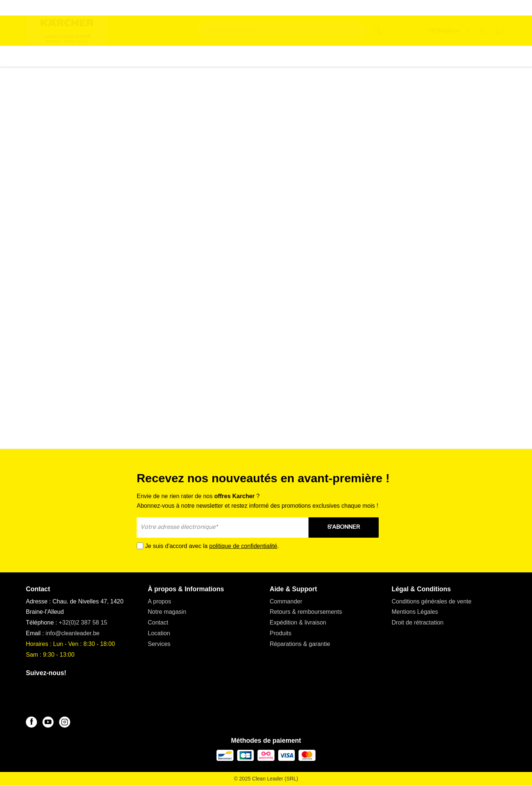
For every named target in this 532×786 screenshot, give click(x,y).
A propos (159, 601)
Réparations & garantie (300, 644)
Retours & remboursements (306, 612)
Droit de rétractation (418, 622)
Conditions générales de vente (432, 601)
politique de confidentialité (243, 546)
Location (159, 633)
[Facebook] (31, 722)
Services (159, 644)
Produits (281, 633)
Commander (286, 601)
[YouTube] (48, 722)
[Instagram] (65, 722)
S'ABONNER (344, 527)
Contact (158, 622)
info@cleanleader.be (72, 633)
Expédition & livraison (298, 622)
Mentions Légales (415, 612)
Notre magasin (167, 612)
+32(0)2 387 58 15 (83, 622)
